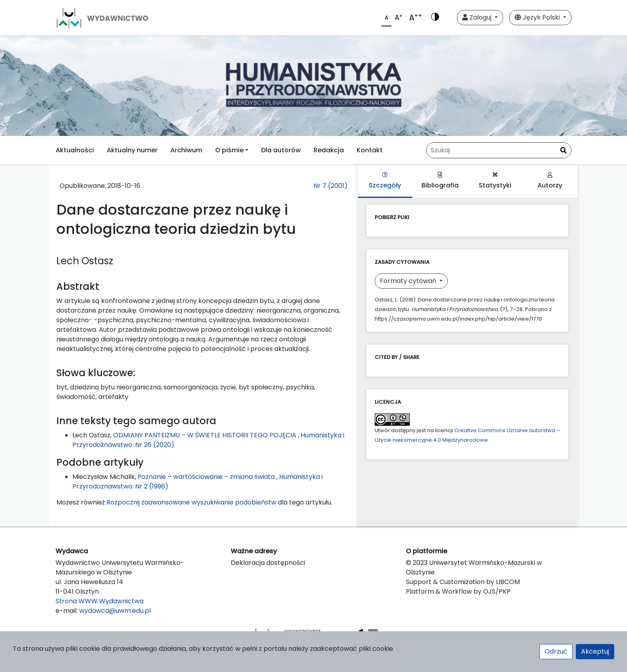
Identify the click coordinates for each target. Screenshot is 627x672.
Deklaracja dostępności (268, 563)
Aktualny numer (132, 150)
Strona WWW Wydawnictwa (100, 601)
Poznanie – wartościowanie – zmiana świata (207, 477)
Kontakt (370, 150)
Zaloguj (478, 17)
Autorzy (550, 181)
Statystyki (495, 181)
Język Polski (538, 17)
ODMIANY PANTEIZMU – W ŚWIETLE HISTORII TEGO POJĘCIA (206, 435)
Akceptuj (595, 651)
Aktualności (75, 150)
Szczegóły (385, 181)
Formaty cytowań (409, 281)
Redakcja (329, 150)
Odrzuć (556, 651)
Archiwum (186, 150)
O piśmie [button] (229, 150)
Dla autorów (281, 150)
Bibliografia (440, 181)
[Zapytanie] (499, 150)
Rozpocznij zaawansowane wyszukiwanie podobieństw (191, 502)
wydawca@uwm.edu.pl (115, 611)
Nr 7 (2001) (330, 186)
